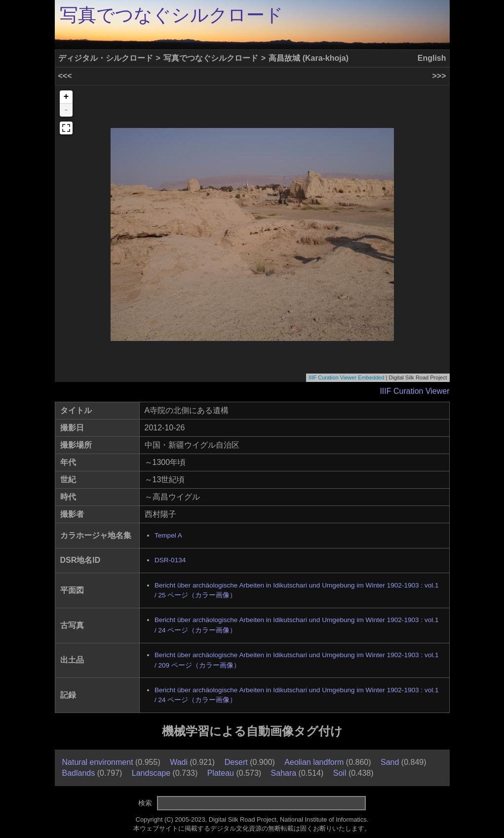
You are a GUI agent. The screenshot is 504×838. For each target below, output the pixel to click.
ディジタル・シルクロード (106, 58)
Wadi (179, 762)
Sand (390, 762)
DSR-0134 (170, 560)
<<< (65, 76)
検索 (145, 803)
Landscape (151, 773)
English (432, 58)
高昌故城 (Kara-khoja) (309, 58)
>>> (439, 76)
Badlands (79, 773)
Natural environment (98, 762)
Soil (340, 773)
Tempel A (168, 535)
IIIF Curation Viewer (414, 391)
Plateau (221, 773)
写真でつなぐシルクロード (172, 15)
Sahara (284, 773)
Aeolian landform (314, 762)
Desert (236, 762)
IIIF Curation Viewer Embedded (346, 377)
